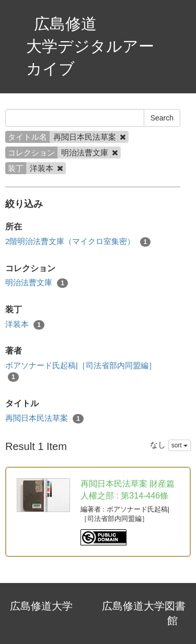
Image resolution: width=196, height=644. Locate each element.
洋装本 (25, 325)
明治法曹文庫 (37, 283)
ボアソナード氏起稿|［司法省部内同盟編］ (81, 371)
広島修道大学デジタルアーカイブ (90, 46)
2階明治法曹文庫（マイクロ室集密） (78, 242)
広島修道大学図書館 (144, 613)
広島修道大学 (41, 606)
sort (180, 445)
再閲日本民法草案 (44, 418)
